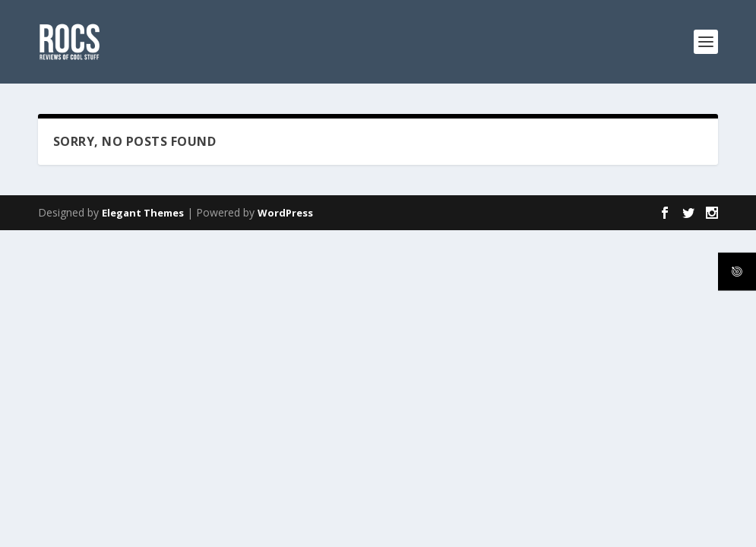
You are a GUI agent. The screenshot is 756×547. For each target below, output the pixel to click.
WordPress (285, 213)
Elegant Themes (143, 213)
